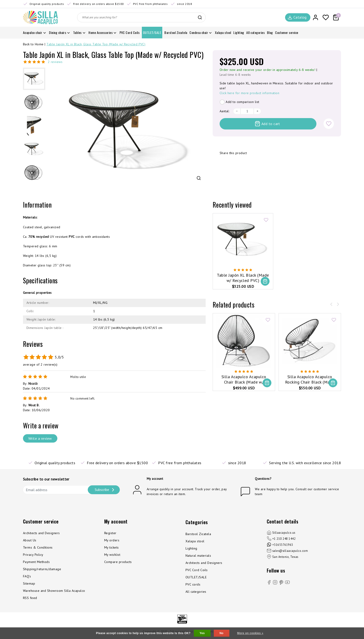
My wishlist (112, 555)
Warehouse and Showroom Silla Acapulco (54, 591)
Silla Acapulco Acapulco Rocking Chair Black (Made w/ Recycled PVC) (310, 380)
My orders (112, 540)
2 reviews (55, 62)
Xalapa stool (195, 541)
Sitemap (29, 583)
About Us (30, 540)
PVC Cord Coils (197, 570)
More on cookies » (250, 633)
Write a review (40, 438)
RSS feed (30, 598)
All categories (196, 592)
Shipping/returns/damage (42, 569)
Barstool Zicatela (198, 534)
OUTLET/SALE (196, 577)
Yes (202, 633)
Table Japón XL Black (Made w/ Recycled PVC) (243, 278)
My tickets (112, 547)
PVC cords (193, 584)
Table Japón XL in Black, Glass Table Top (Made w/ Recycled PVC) (96, 44)
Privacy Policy (33, 555)
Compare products (118, 562)
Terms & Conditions (38, 547)
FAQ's (27, 576)
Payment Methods (36, 562)
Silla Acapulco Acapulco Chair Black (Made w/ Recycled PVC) (244, 380)
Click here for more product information (250, 93)
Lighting (191, 548)
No (222, 633)
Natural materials (198, 556)
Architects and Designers (41, 533)
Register (110, 533)
